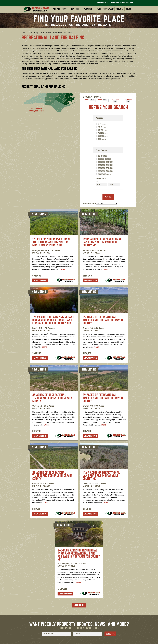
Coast (99, 100)
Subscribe (110, 634)
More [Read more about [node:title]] (63, 269)
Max (110, 182)
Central (87, 100)
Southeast (115, 100)
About (118, 9)
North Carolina (46, 33)
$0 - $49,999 (103, 156)
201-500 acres (103, 136)
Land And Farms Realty (30, 33)
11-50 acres (102, 127)
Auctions (88, 9)
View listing (40, 280)
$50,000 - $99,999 (105, 159)
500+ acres (102, 139)
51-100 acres (103, 130)
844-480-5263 (102, 2)
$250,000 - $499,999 (105, 165)
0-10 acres (102, 124)
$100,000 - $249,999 (105, 162)
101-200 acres (103, 133)
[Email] (88, 634)
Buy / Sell (75, 9)
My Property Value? (105, 9)
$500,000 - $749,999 (105, 168)
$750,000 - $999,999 (105, 171)
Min (97, 182)
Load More (79, 605)
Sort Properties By (89, 203)
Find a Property (60, 9)
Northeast (128, 100)
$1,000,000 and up (105, 174)
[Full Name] (57, 634)
